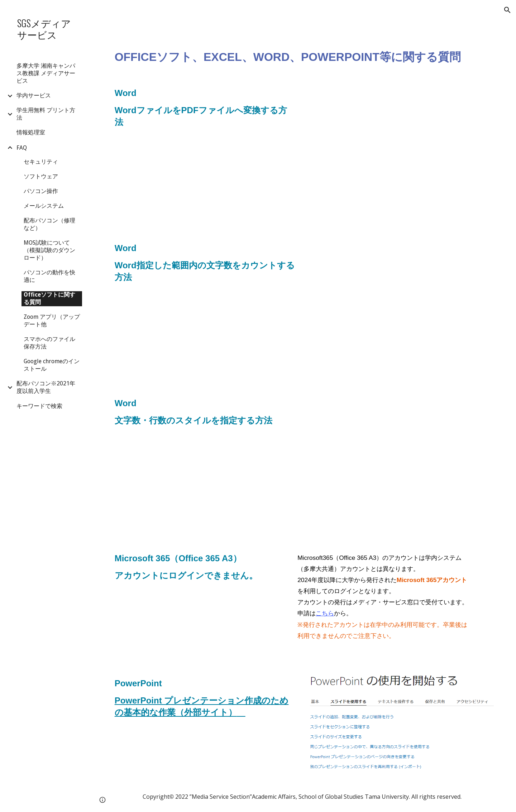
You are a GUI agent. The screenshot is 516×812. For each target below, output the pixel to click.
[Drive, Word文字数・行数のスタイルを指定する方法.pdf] (401, 463)
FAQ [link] (22, 148)
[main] (303, 49)
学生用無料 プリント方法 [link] (46, 114)
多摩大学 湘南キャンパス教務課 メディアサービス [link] (46, 73)
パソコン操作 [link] (41, 191)
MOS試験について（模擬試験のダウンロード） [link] (49, 250)
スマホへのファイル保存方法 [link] (49, 343)
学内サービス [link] (34, 95)
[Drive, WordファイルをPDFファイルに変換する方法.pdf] (401, 153)
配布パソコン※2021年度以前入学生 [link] (46, 387)
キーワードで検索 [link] (39, 406)
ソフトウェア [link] (41, 176)
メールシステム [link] (44, 206)
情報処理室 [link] (31, 132)
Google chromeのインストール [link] (52, 365)
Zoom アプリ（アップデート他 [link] (52, 321)
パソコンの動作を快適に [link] (49, 276)
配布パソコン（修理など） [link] (49, 224)
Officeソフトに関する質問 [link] (49, 298)
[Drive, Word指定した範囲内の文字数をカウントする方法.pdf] (401, 308)
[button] (507, 10)
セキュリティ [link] (41, 162)
